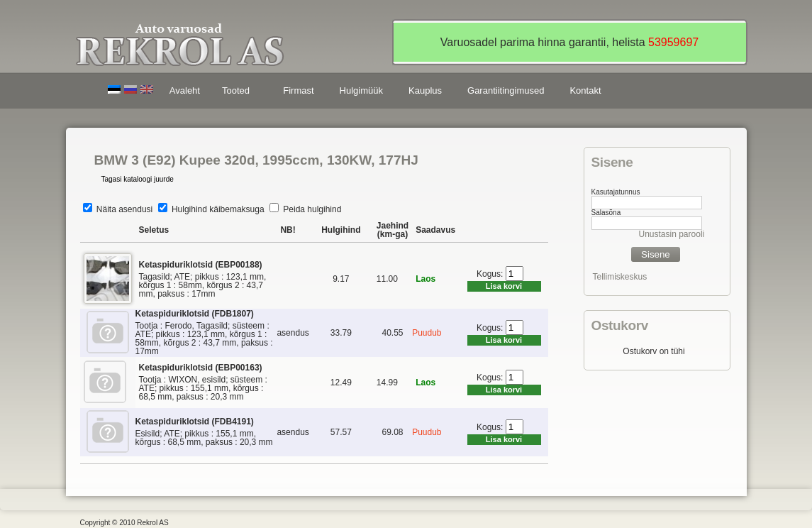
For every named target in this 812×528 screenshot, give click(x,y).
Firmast (298, 90)
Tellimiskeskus (620, 277)
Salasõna (606, 213)
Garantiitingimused (506, 90)
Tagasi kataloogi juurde (138, 179)
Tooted (238, 93)
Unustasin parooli (672, 234)
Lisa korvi (504, 286)
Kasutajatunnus (616, 192)
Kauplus (425, 90)
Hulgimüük (361, 90)
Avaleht (185, 90)
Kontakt (585, 90)
